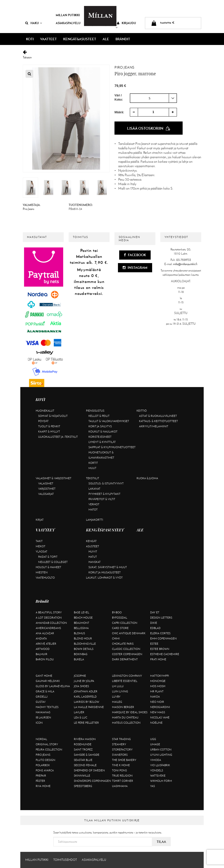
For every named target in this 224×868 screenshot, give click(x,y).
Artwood (43, 649)
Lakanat (94, 489)
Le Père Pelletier (86, 723)
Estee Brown (160, 649)
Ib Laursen (43, 717)
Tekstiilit (93, 478)
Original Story (47, 744)
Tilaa (161, 842)
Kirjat (40, 520)
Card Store (120, 628)
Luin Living (120, 691)
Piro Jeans (125, 67)
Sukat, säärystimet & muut (108, 567)
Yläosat (42, 552)
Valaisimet (46, 483)
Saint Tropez (83, 750)
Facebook (135, 255)
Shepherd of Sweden (89, 770)
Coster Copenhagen (127, 654)
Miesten (42, 572)
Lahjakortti (95, 520)
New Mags (158, 712)
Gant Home (44, 676)
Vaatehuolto (45, 578)
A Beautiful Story (49, 612)
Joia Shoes (81, 686)
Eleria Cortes (160, 633)
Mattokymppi (160, 676)
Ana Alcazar (45, 633)
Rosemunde (83, 744)
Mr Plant (157, 691)
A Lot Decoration (49, 618)
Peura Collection (49, 750)
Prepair (41, 776)
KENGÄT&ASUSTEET (80, 39)
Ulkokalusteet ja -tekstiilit (58, 437)
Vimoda (156, 760)
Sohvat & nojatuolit (53, 416)
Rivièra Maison (85, 739)
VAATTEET (48, 39)
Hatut (93, 557)
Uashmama (120, 786)
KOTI (30, 39)
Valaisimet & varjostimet (54, 478)
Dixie (154, 623)
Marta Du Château (125, 717)
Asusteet (93, 546)
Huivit (93, 552)
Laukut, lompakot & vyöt (104, 578)
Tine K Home (121, 765)
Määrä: (119, 112)
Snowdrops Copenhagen (92, 781)
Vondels (157, 770)
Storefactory (122, 750)
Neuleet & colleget (53, 562)
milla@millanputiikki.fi (185, 264)
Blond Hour (83, 638)
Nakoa (155, 697)
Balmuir (42, 654)
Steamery (119, 744)
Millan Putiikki (68, 15)
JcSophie (80, 676)
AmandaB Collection (51, 623)
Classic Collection (126, 649)
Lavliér (79, 712)
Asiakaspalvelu (68, 23)
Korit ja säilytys (100, 426)
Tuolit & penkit (49, 426)
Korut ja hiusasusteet (105, 572)
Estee (154, 644)
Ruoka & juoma (147, 478)
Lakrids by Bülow (86, 702)
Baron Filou (45, 659)
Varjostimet (47, 489)
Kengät (91, 541)
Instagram (135, 268)
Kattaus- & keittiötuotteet (158, 421)
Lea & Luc (81, 717)
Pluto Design (45, 760)
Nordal (41, 739)
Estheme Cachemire (165, 654)
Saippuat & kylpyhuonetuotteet (112, 447)
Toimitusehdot (65, 860)
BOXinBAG (81, 654)
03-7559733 (184, 260)
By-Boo (117, 612)
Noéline (156, 723)
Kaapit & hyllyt (49, 432)
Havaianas (43, 712)
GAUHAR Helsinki (48, 681)
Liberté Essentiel (125, 681)
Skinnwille (82, 776)
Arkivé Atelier (46, 644)
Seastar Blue (83, 760)
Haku (34, 23)
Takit (39, 541)
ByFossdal (120, 618)
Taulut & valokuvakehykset (109, 421)
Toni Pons (119, 770)
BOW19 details (84, 649)
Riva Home (43, 786)
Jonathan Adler (86, 691)
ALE (106, 39)
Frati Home (158, 659)
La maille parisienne (89, 707)
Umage (155, 744)
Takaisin (112, 55)
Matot (93, 510)
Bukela (79, 659)
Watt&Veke (158, 776)
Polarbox (43, 765)
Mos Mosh (158, 686)
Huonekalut (45, 411)
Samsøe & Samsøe (87, 755)
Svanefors (120, 755)
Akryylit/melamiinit (154, 426)
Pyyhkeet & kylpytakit (104, 494)
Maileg (117, 702)
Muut (92, 468)
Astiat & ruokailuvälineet (158, 416)
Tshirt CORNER (123, 781)
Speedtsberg (83, 786)
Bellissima (81, 628)
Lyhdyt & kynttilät (102, 442)
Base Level (82, 612)
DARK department (125, 659)
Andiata (41, 638)
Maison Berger (123, 707)
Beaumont (82, 623)
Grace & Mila (45, 691)
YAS (153, 786)
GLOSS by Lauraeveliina (53, 686)
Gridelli (42, 697)
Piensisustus (95, 411)
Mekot (41, 546)
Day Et (155, 612)
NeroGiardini (160, 707)
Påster (40, 781)
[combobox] (153, 98)
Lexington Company (127, 676)
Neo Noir (157, 702)
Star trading (121, 739)
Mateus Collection (126, 723)
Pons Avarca (45, 770)
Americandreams (48, 628)
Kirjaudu (126, 25)
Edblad (155, 628)
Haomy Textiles (47, 707)
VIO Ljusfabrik (160, 765)
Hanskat (95, 562)
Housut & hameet (48, 567)
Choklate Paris (123, 644)
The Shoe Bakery (124, 760)
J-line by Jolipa (84, 681)
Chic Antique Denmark (129, 633)
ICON (39, 723)
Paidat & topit (48, 557)
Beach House (83, 618)
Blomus (79, 633)
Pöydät (43, 421)
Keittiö (142, 411)
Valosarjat (46, 494)
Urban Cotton (161, 750)
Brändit (123, 39)
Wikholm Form (161, 781)
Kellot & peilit (99, 416)
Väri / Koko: (119, 98)
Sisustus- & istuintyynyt (106, 483)
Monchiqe (158, 681)
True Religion (122, 776)
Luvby (116, 697)
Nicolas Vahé (160, 717)
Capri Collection (125, 623)
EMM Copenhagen (163, 638)
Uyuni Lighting (161, 755)
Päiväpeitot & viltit (102, 499)
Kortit (93, 463)
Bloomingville (85, 644)
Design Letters (161, 618)
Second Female (85, 765)
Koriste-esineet (100, 437)
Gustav (41, 702)
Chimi (116, 638)
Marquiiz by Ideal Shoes (130, 712)
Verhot (94, 504)
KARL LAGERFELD (85, 697)
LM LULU (118, 686)
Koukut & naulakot (103, 432)
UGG (153, 739)
